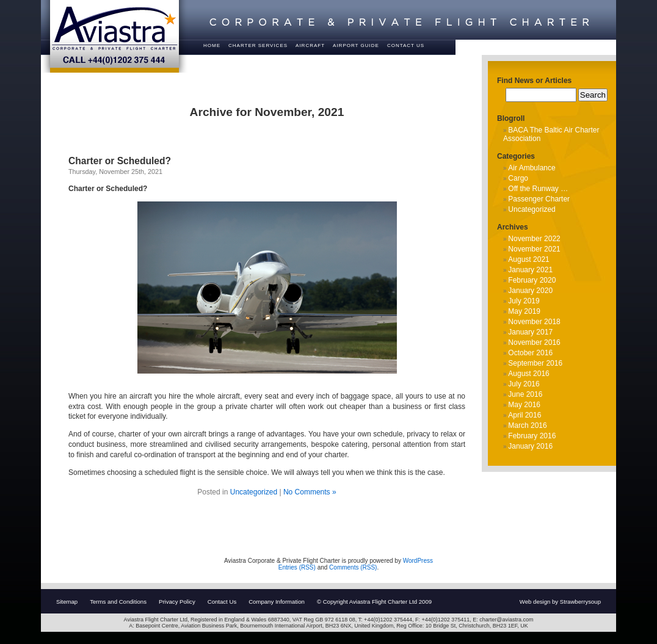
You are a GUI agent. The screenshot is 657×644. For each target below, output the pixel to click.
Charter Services (258, 45)
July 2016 (524, 384)
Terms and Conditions (118, 602)
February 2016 (532, 436)
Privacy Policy (177, 602)
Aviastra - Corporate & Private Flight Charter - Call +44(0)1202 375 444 (114, 36)
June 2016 (525, 394)
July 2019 (524, 301)
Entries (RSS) (297, 567)
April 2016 (525, 415)
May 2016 (524, 405)
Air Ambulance (532, 168)
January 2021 (530, 270)
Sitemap (67, 602)
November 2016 (534, 342)
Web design (535, 602)
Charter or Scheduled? (120, 161)
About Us (243, 60)
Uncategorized (254, 492)
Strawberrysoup (580, 602)
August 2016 (528, 374)
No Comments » (310, 492)
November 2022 (534, 239)
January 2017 (530, 332)
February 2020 (532, 280)
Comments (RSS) (353, 567)
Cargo (518, 178)
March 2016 (527, 425)
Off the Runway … (538, 189)
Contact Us (406, 45)
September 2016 (535, 363)
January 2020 (530, 291)
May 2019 (524, 311)
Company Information (277, 602)
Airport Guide (356, 45)
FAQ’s (212, 60)
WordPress (418, 561)
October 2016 (530, 353)
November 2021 (534, 249)
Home (212, 45)
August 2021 (528, 259)
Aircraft (310, 45)
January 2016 (530, 446)
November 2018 (534, 322)
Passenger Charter (539, 199)
